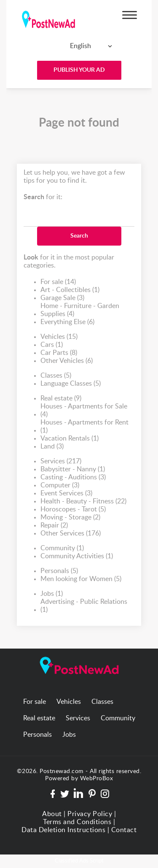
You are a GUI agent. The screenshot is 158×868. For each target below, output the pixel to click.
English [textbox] (80, 46)
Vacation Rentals (70, 439)
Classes (56, 376)
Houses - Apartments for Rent (84, 427)
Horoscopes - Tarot (73, 510)
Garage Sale (62, 298)
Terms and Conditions (77, 822)
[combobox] (77, 46)
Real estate (61, 399)
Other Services (71, 534)
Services (61, 461)
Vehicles (59, 337)
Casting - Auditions (73, 477)
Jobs (52, 594)
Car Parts (59, 353)
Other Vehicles (67, 361)
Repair (54, 526)
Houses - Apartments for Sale (84, 411)
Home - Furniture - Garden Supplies (80, 310)
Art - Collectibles (70, 290)
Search (79, 236)
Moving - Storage (70, 518)
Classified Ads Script (79, 861)
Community (62, 548)
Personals (59, 571)
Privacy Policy (90, 814)
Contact (124, 830)
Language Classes (71, 384)
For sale (58, 282)
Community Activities (77, 556)
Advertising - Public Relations (84, 606)
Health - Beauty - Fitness (83, 502)
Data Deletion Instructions (63, 830)
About (52, 814)
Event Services (66, 493)
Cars (52, 345)
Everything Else (67, 322)
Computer (60, 485)
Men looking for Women (81, 579)
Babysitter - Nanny (73, 469)
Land (52, 447)
